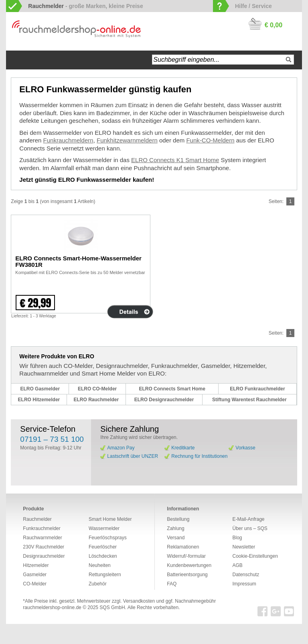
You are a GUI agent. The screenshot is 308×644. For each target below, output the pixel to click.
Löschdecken (103, 556)
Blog (237, 538)
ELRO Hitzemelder (39, 400)
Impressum (244, 584)
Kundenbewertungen (189, 565)
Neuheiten (100, 565)
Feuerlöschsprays (108, 538)
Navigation (42, 60)
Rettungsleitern (105, 575)
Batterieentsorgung (187, 575)
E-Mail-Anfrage (248, 519)
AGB (237, 565)
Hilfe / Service (253, 6)
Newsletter (244, 547)
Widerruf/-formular (186, 556)
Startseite (20, 60)
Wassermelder (104, 528)
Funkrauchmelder (42, 528)
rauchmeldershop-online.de (52, 607)
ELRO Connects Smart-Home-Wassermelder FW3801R (78, 261)
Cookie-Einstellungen (255, 556)
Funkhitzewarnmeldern (127, 140)
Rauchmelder (37, 519)
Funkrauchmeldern (68, 140)
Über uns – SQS (250, 528)
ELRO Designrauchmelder (164, 400)
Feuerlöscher (103, 547)
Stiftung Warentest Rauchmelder (249, 400)
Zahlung (175, 528)
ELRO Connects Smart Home (172, 389)
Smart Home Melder (110, 519)
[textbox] (223, 60)
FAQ (172, 584)
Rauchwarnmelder (42, 538)
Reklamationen (183, 547)
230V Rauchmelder (44, 547)
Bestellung (178, 519)
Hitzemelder (36, 565)
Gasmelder (35, 575)
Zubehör (98, 584)
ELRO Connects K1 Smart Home (175, 160)
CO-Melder (35, 584)
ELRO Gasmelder (40, 389)
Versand (176, 538)
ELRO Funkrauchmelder (257, 389)
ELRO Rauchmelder (96, 400)
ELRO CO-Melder (97, 389)
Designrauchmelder (44, 556)
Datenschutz (246, 575)
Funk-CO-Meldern (210, 140)
